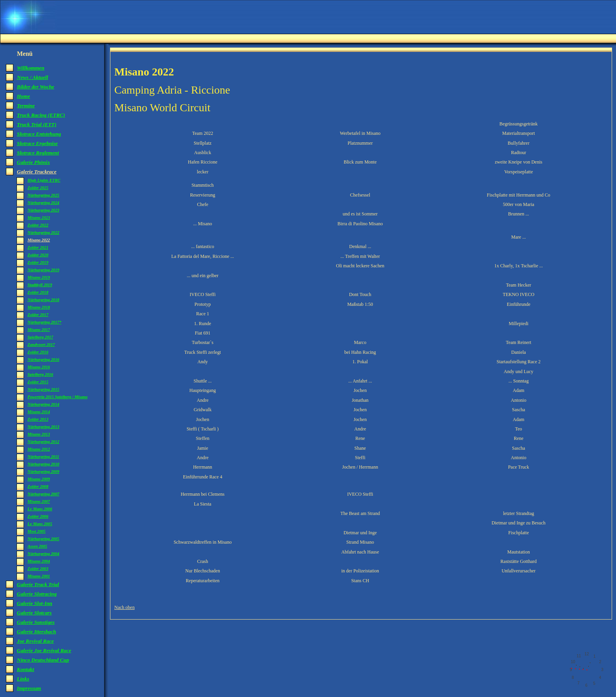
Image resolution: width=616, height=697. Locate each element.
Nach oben (125, 607)
